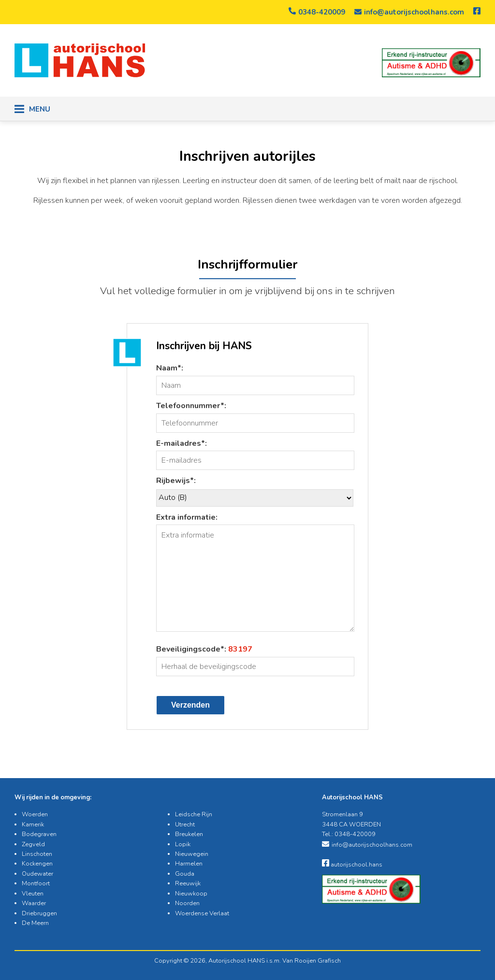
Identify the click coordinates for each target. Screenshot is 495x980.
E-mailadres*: (182, 443)
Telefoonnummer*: (191, 406)
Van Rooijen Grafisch (312, 961)
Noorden (187, 903)
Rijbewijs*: (176, 481)
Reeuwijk (188, 883)
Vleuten (33, 894)
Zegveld (33, 844)
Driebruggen (39, 913)
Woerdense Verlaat (202, 913)
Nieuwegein (192, 854)
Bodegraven (39, 834)
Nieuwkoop (191, 894)
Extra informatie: (187, 517)
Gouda (185, 874)
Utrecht (185, 824)
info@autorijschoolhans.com (409, 12)
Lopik (183, 844)
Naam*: (170, 368)
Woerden (35, 814)
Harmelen (189, 864)
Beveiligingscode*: (204, 649)
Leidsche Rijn (194, 814)
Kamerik (33, 824)
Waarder (34, 903)
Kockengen (37, 864)
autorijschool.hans (352, 865)
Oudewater (37, 874)
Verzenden (190, 705)
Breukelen (189, 834)
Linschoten (37, 854)
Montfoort (36, 883)
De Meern (35, 923)
